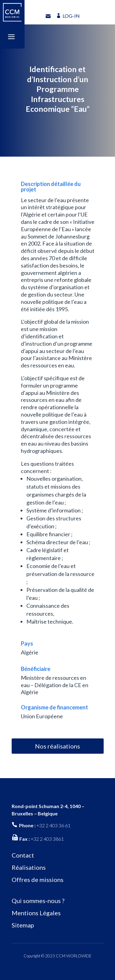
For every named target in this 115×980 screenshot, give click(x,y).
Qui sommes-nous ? (38, 901)
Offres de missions (38, 880)
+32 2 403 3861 (47, 839)
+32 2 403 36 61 (54, 825)
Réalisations (29, 867)
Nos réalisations (57, 746)
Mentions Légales (36, 913)
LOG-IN (71, 16)
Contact (23, 855)
